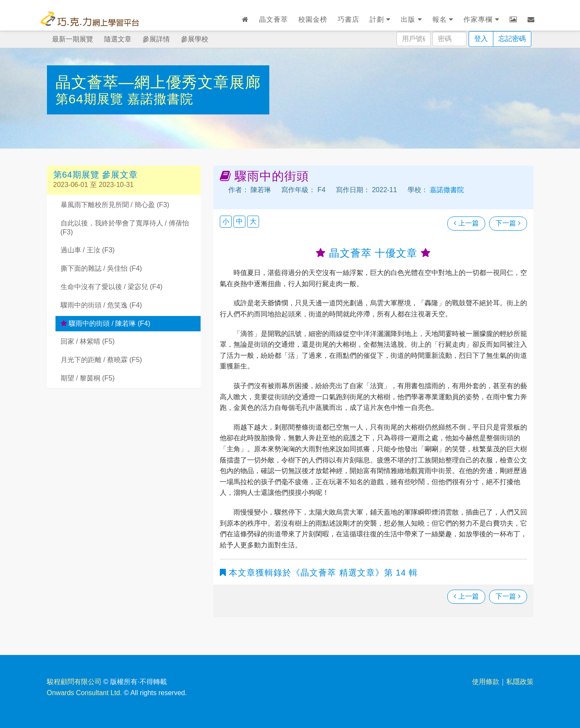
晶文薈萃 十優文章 (373, 253)
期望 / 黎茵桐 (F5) (88, 378)
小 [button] (226, 221)
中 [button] (239, 221)
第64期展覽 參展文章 (96, 175)
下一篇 (508, 223)
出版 (411, 19)
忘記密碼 (512, 39)
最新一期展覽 (73, 39)
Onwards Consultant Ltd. (85, 693)
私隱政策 (520, 682)
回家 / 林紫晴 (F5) (88, 341)
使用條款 (486, 682)
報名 (443, 19)
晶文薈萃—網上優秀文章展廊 (158, 82)
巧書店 (348, 19)
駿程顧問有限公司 (74, 682)
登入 (481, 39)
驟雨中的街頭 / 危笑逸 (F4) (101, 305)
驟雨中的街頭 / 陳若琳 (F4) (106, 323)
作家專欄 (481, 19)
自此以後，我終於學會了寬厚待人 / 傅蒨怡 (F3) (125, 228)
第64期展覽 (92, 99)
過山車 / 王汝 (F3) (88, 250)
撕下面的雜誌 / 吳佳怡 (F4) (101, 268)
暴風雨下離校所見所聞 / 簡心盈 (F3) (115, 205)
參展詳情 (156, 39)
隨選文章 (118, 39)
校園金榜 (313, 19)
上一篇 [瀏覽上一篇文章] (466, 223)
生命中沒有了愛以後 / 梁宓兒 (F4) (112, 287)
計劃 (380, 19)
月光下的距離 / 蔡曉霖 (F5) (101, 360)
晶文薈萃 (274, 19)
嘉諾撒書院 (160, 99)
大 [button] (253, 221)
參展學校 (195, 39)
